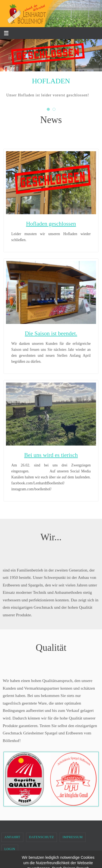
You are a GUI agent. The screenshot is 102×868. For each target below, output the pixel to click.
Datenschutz (42, 837)
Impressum (73, 837)
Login (10, 849)
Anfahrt (12, 837)
